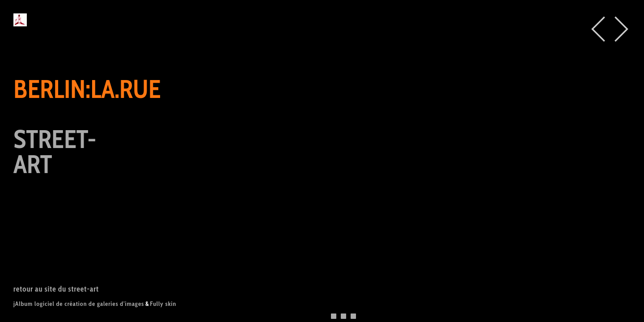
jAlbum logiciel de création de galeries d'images (79, 304)
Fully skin (163, 304)
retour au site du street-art (56, 289)
